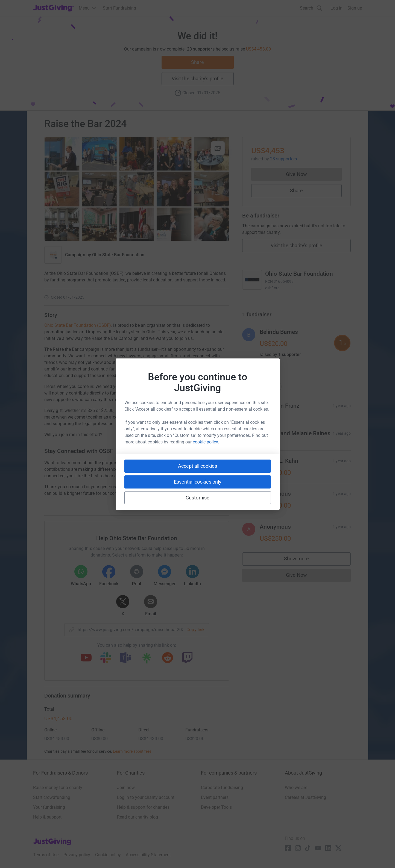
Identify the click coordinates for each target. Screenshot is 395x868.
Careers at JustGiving (305, 797)
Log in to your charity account (146, 797)
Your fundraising (49, 807)
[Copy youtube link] (86, 658)
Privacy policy (77, 855)
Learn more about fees (132, 751)
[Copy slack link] (106, 658)
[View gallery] (218, 148)
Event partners (215, 797)
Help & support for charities (143, 807)
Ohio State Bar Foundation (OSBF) (78, 325)
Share (198, 62)
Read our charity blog (137, 817)
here (201, 469)
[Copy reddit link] (168, 658)
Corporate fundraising (222, 788)
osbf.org (273, 288)
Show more (302, 560)
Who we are (296, 788)
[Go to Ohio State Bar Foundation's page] (252, 280)
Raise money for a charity (58, 788)
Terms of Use (46, 855)
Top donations (262, 386)
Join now (126, 788)
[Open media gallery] (137, 189)
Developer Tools (216, 807)
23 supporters (283, 159)
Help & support (47, 817)
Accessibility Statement (148, 855)
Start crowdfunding (52, 797)
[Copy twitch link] (187, 658)
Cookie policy (108, 855)
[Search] (311, 8)
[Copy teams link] (125, 658)
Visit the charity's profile (198, 79)
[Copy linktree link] (147, 660)
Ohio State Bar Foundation (118, 255)
